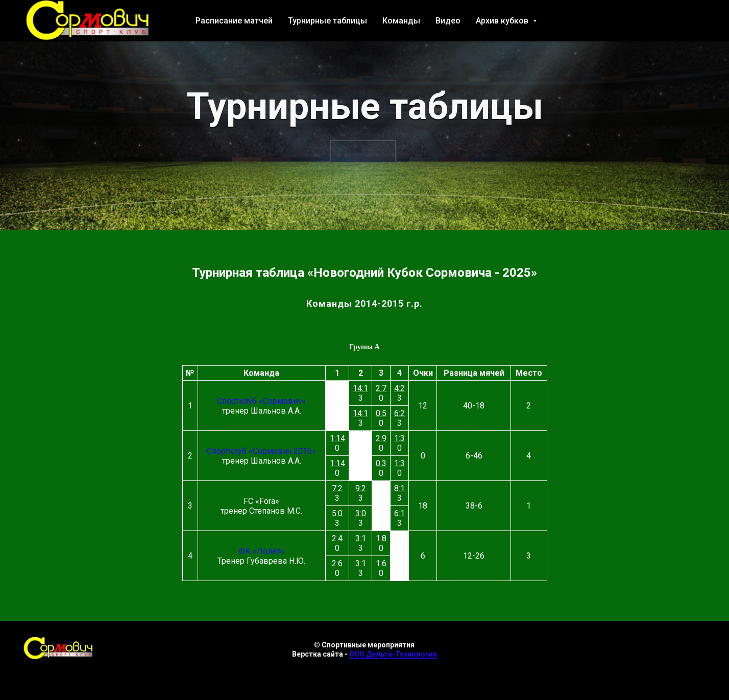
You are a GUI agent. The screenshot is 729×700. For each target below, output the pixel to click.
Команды (401, 21)
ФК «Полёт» (261, 551)
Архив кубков (503, 21)
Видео (448, 21)
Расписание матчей (234, 21)
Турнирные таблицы (327, 21)
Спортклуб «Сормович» (261, 401)
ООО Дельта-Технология (393, 654)
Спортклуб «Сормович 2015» (261, 451)
